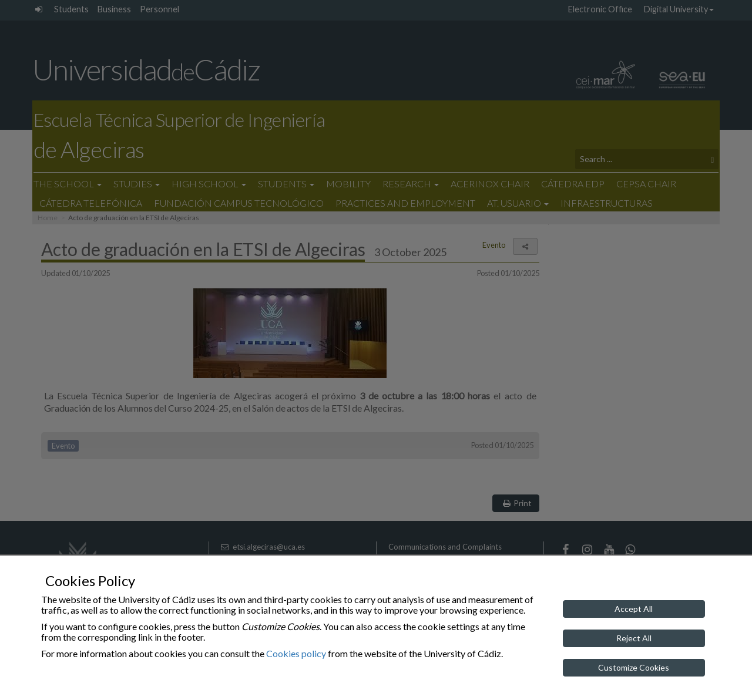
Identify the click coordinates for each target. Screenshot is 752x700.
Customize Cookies (634, 667)
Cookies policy (296, 653)
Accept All (634, 609)
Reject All (634, 638)
